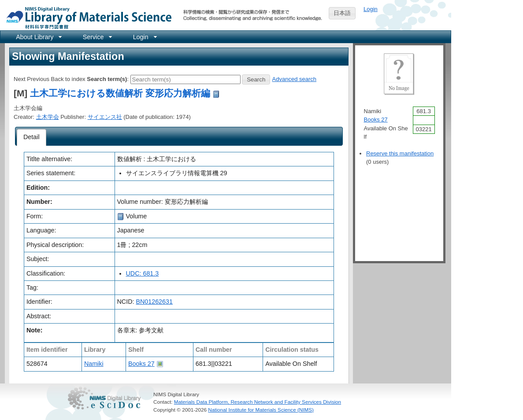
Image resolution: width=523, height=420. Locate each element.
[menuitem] (38, 37)
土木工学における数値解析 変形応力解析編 (120, 93)
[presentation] (32, 137)
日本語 (342, 13)
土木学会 (48, 117)
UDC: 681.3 (143, 273)
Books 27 (141, 364)
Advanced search (294, 79)
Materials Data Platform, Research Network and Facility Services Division (258, 402)
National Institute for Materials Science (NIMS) (261, 410)
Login (371, 9)
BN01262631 (154, 302)
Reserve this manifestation (400, 153)
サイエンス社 (105, 117)
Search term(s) (107, 79)
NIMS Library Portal (86, 17)
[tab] (32, 137)
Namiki (94, 364)
